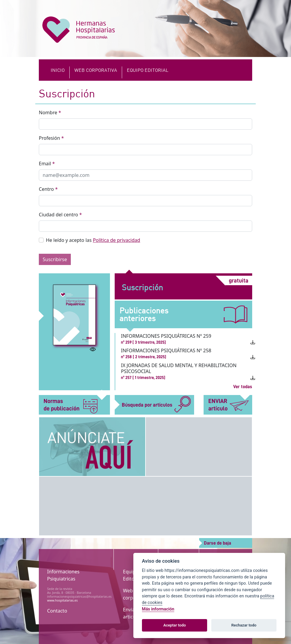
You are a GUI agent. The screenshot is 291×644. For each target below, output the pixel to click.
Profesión (51, 138)
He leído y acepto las (93, 240)
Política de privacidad (116, 240)
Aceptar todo (175, 625)
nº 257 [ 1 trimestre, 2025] (143, 377)
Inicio (58, 70)
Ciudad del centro (60, 215)
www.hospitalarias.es (62, 600)
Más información (158, 609)
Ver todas (243, 387)
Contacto (57, 611)
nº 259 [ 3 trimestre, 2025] (143, 342)
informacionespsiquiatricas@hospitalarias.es (79, 597)
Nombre (50, 112)
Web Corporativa (96, 70)
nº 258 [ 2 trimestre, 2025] (144, 357)
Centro (48, 189)
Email (47, 164)
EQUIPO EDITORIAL (148, 70)
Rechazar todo (244, 625)
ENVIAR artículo (228, 405)
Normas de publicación (71, 405)
